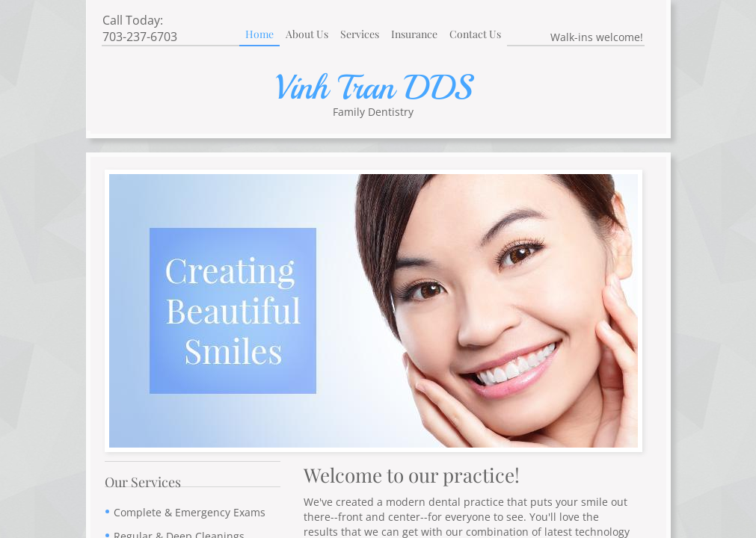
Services (360, 34)
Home (259, 34)
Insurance (414, 34)
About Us (307, 34)
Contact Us (475, 34)
